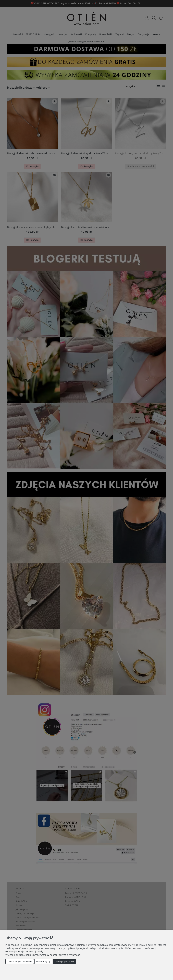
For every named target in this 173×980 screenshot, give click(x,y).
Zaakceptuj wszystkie (64, 962)
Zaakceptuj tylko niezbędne (20, 962)
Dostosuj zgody (43, 962)
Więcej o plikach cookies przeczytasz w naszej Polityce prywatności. (43, 955)
